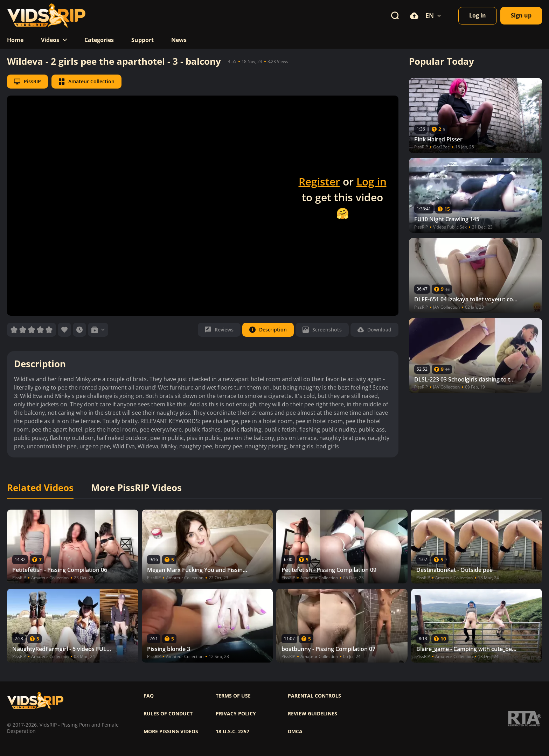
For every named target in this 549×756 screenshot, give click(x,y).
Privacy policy (236, 714)
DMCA (295, 731)
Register (319, 181)
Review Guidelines (312, 714)
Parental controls (314, 696)
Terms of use (233, 696)
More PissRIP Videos (136, 488)
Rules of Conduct (168, 714)
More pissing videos (171, 731)
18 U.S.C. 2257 (232, 731)
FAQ (149, 696)
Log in (371, 181)
